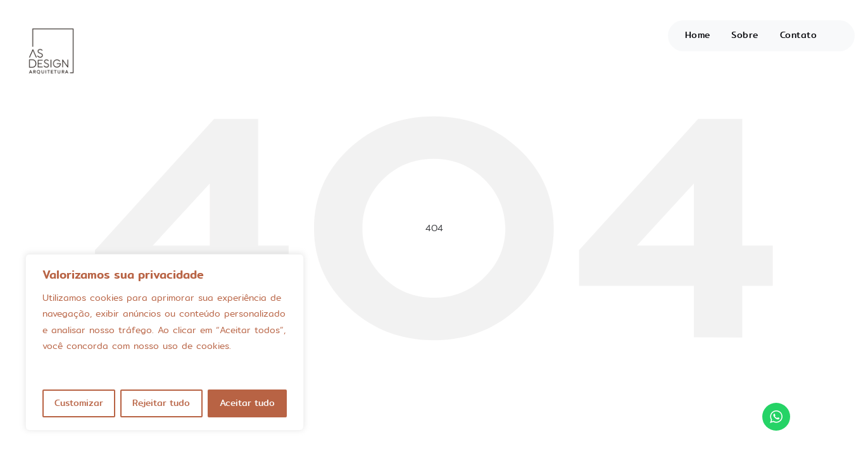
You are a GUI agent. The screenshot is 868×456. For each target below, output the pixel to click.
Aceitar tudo (247, 403)
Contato (799, 35)
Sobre (745, 35)
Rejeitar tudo (161, 403)
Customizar (79, 403)
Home (698, 35)
